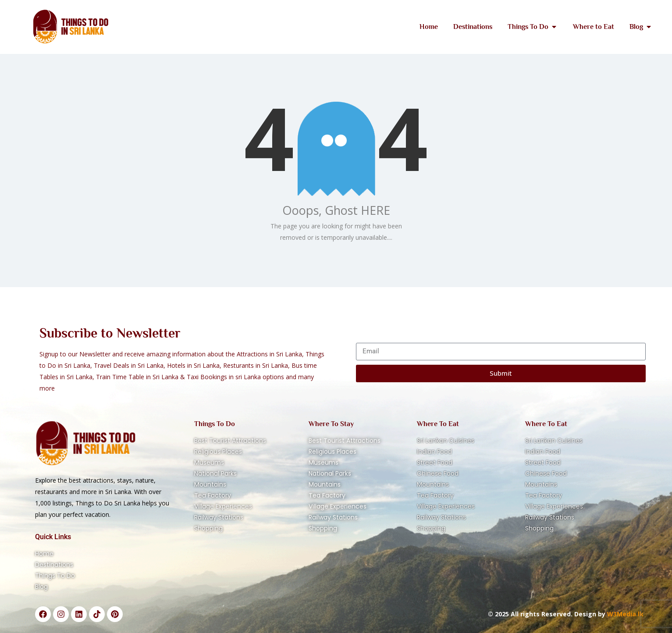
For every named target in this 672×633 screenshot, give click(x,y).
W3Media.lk (624, 614)
